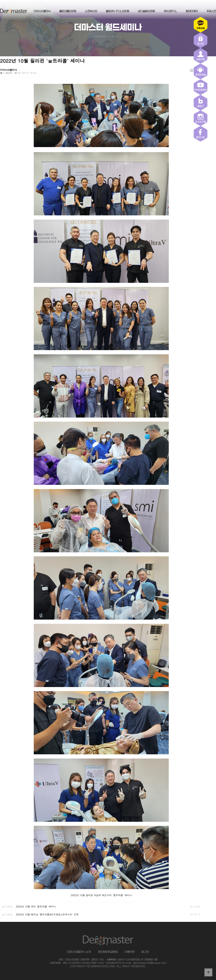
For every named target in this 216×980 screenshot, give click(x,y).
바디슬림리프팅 (146, 11)
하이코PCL (170, 11)
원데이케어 (192, 11)
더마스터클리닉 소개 (79, 952)
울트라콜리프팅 (68, 11)
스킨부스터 (91, 11)
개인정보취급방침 (108, 952)
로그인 (145, 952)
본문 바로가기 (0, 0)
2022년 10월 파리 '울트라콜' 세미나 (36, 906)
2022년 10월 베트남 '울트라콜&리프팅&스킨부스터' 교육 (47, 914)
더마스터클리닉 (42, 11)
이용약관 (130, 952)
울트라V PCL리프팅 (117, 11)
